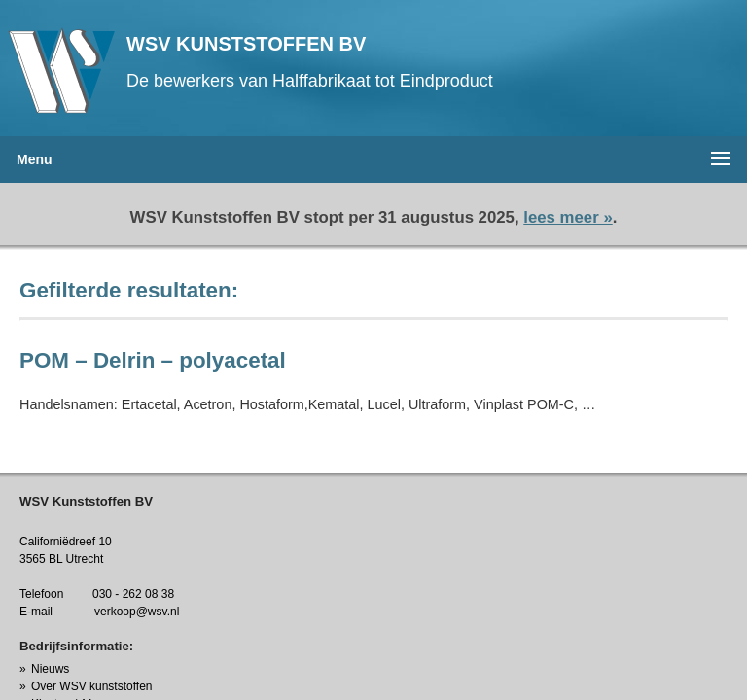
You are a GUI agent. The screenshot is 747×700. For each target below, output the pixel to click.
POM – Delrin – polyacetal (153, 360)
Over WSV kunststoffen (92, 686)
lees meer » (568, 217)
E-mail (36, 612)
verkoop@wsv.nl (137, 612)
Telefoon (41, 594)
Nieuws (50, 669)
